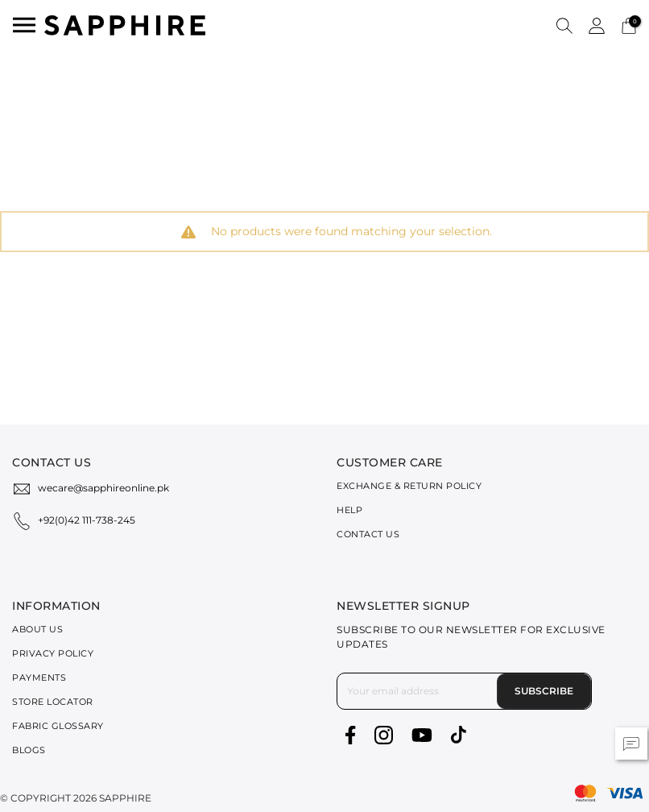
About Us (37, 629)
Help (349, 510)
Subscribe (544, 691)
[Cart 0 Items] (629, 25)
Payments (39, 677)
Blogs (29, 750)
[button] (564, 25)
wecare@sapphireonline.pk (103, 488)
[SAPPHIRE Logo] (125, 24)
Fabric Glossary (58, 726)
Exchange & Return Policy (409, 486)
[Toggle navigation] (24, 25)
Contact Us (368, 534)
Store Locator (53, 702)
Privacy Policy (53, 653)
